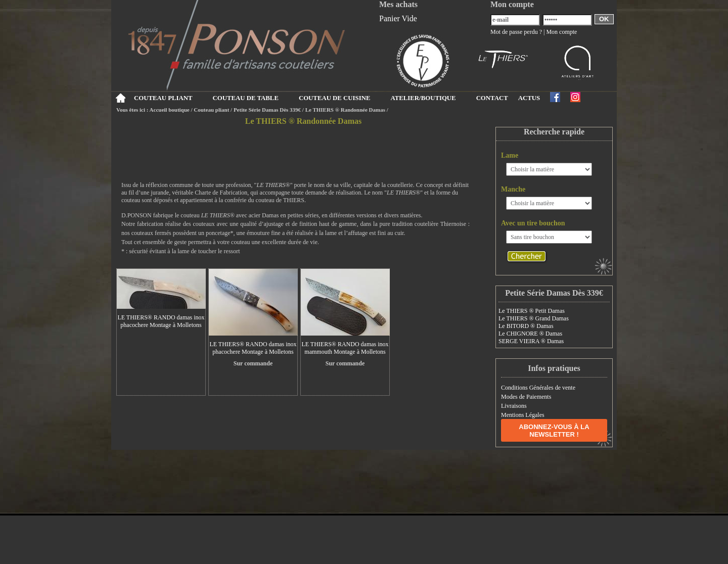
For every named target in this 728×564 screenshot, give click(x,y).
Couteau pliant (211, 110)
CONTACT (492, 98)
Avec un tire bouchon (533, 223)
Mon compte (561, 32)
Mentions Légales (523, 415)
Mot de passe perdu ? (516, 32)
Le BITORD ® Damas (526, 326)
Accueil (120, 98)
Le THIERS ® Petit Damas (532, 311)
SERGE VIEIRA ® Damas (531, 341)
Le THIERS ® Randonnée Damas (345, 110)
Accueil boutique (170, 110)
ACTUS (529, 98)
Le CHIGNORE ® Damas (530, 334)
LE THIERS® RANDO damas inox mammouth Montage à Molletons (345, 348)
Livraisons (514, 406)
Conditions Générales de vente (538, 388)
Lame (510, 155)
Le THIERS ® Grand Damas (534, 318)
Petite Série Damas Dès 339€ (267, 110)
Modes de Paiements (526, 397)
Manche (513, 189)
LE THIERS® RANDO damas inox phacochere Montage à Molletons (161, 321)
